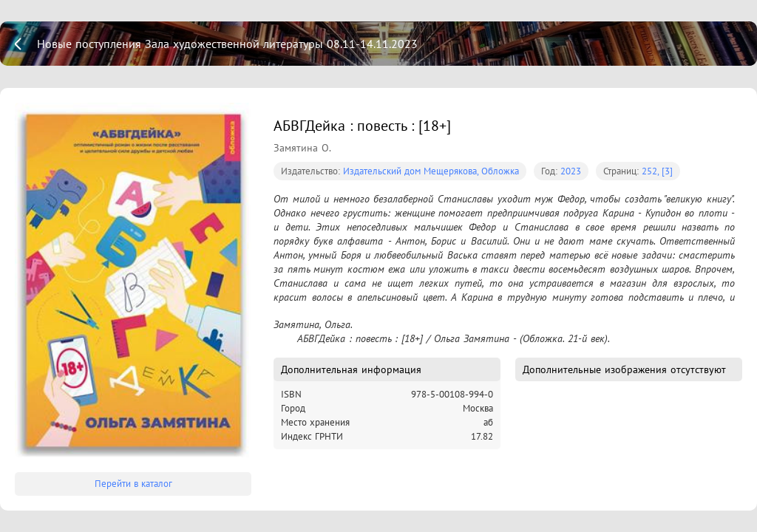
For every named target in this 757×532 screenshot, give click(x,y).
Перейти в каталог (133, 484)
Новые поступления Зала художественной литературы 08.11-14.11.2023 (227, 44)
